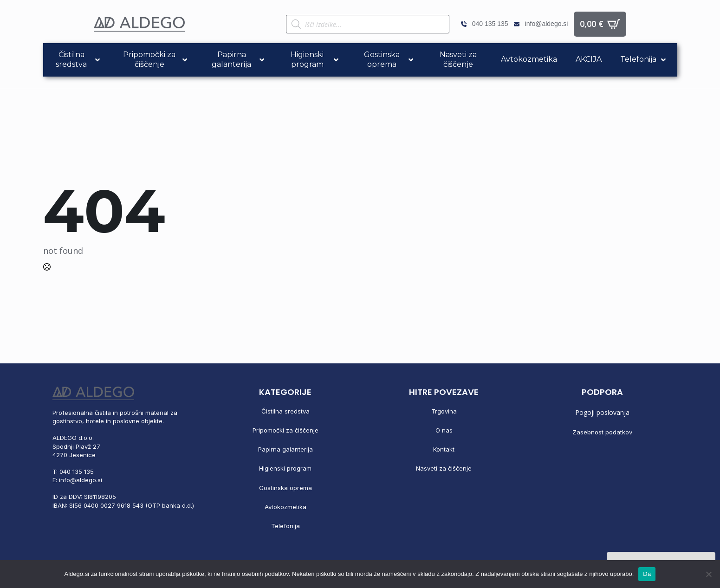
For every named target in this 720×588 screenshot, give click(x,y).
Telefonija (285, 526)
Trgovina (444, 411)
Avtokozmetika (285, 507)
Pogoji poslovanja (602, 412)
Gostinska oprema (285, 488)
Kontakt (444, 449)
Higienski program (285, 468)
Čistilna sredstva (285, 411)
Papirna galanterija (285, 449)
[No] (708, 574)
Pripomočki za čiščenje (285, 430)
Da (647, 574)
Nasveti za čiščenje (444, 468)
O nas (444, 430)
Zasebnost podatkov (602, 432)
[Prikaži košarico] (600, 24)
